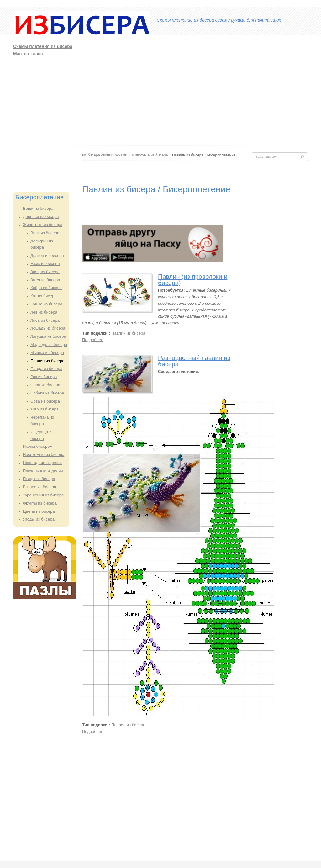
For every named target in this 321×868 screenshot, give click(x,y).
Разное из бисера (39, 487)
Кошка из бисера (46, 304)
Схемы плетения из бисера (43, 46)
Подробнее (93, 340)
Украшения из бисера (43, 495)
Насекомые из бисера (44, 455)
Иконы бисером (38, 446)
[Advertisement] (185, 91)
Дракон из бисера (47, 255)
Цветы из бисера (39, 511)
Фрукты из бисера (40, 503)
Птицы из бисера (39, 479)
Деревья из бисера (41, 217)
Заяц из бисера (45, 272)
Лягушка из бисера (48, 336)
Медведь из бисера (49, 344)
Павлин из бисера (47, 361)
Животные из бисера (43, 225)
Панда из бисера (46, 369)
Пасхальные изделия (43, 471)
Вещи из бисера (38, 208)
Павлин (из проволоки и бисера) (193, 280)
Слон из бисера (45, 385)
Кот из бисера (44, 296)
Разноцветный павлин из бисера (194, 361)
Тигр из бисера (45, 409)
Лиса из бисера (45, 320)
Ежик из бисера (45, 264)
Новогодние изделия (42, 463)
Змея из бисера (45, 280)
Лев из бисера (44, 312)
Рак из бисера (44, 377)
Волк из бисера (45, 233)
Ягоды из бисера (39, 519)
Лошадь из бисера (48, 328)
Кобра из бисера (46, 288)
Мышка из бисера (47, 353)
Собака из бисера (47, 393)
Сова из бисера (45, 401)
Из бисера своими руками (105, 155)
